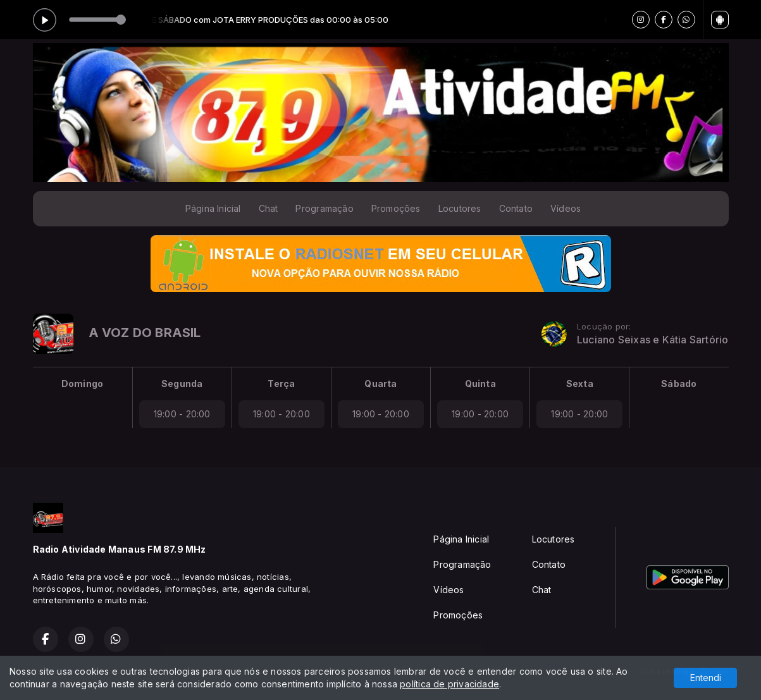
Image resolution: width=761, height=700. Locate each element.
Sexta (580, 384)
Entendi (706, 678)
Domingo (82, 384)
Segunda (182, 384)
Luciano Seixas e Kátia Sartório (653, 340)
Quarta (381, 384)
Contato (516, 208)
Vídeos (566, 208)
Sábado (679, 384)
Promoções (396, 208)
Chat (269, 208)
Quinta (480, 384)
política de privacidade (449, 684)
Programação (324, 208)
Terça (281, 384)
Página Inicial (213, 208)
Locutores (460, 208)
